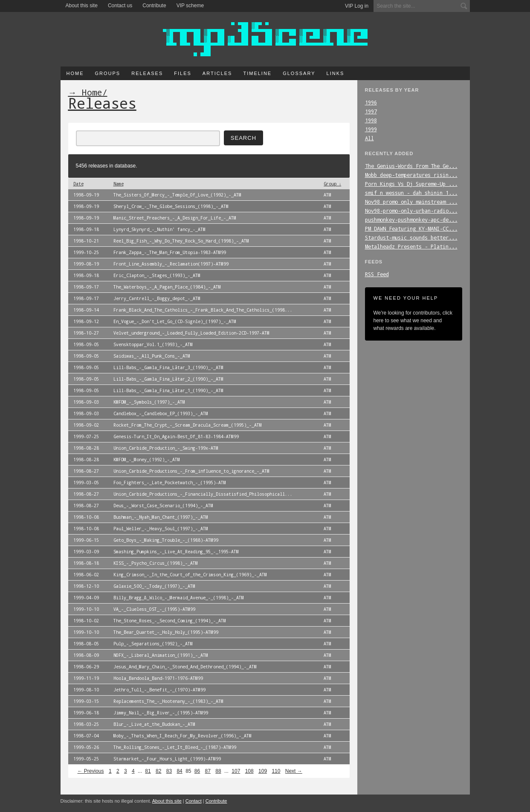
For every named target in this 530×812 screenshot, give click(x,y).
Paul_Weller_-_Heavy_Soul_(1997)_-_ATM (161, 529)
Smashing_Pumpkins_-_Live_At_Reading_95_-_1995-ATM (176, 552)
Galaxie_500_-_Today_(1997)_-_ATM (154, 586)
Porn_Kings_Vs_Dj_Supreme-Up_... (411, 184)
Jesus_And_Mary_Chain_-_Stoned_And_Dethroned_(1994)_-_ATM (185, 667)
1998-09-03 (86, 402)
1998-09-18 (86, 229)
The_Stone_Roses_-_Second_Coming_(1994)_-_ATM (170, 621)
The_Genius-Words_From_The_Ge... (411, 166)
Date (78, 184)
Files (183, 73)
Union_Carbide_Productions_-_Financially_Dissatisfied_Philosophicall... (203, 494)
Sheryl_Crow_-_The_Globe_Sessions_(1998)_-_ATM (171, 206)
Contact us (120, 6)
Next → (294, 771)
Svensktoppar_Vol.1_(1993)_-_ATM (153, 344)
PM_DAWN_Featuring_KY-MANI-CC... (411, 228)
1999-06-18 (86, 713)
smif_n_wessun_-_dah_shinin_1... (411, 193)
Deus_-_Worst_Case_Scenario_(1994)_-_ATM (163, 506)
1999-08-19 (86, 264)
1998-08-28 (86, 448)
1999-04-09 (86, 598)
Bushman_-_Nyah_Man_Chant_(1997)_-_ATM (161, 517)
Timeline (257, 73)
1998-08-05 (86, 644)
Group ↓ (332, 184)
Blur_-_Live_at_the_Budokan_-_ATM (154, 724)
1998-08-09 (86, 655)
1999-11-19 (86, 678)
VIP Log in (357, 6)
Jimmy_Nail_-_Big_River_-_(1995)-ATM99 (161, 713)
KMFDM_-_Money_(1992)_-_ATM (147, 459)
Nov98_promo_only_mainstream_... (411, 202)
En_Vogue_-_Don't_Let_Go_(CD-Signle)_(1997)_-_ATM (175, 321)
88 (218, 771)
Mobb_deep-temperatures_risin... (411, 175)
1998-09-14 (86, 310)
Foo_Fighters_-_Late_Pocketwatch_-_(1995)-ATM (170, 483)
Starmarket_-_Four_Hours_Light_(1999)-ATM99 (167, 759)
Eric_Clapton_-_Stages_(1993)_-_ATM (157, 275)
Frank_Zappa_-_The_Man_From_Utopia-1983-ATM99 (170, 252)
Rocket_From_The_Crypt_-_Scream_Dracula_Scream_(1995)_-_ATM (188, 425)
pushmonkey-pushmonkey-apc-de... (411, 220)
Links (336, 73)
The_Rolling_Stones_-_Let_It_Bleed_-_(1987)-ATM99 (175, 747)
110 (276, 771)
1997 (371, 111)
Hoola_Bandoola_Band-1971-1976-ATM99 (158, 678)
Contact (194, 801)
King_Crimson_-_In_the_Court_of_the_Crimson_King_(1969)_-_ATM (190, 575)
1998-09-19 (86, 195)
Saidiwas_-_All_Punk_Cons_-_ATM (152, 356)
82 (158, 771)
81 (148, 771)
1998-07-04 (86, 736)
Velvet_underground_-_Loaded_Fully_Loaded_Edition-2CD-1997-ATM (191, 333)
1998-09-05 (86, 344)
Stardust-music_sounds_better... (411, 237)
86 (197, 771)
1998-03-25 (86, 724)
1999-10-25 (86, 252)
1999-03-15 (86, 701)
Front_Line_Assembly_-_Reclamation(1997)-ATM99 (171, 264)
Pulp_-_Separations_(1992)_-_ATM (153, 644)
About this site (82, 6)
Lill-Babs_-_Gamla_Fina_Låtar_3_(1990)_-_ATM (168, 367)
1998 (371, 120)
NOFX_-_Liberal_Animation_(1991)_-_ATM (161, 655)
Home (75, 73)
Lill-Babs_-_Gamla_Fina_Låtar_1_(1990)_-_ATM (168, 390)
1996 (371, 102)
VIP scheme (190, 6)
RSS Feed (377, 274)
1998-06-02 (86, 575)
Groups (108, 73)
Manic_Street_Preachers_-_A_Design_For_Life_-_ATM (175, 218)
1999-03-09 (86, 552)
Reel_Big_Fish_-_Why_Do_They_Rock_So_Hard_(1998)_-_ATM (181, 241)
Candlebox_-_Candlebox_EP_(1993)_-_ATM (161, 413)
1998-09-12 (86, 321)
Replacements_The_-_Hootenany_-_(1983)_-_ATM (168, 701)
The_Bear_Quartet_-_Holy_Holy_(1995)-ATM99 (166, 632)
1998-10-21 (86, 241)
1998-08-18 (86, 563)
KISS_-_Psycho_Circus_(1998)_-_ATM (156, 563)
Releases (147, 73)
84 (179, 771)
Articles (217, 73)
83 (169, 771)
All (369, 138)
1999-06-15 (86, 540)
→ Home (85, 92)
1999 (371, 129)
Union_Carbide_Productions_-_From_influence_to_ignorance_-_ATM (191, 471)
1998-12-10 (86, 586)
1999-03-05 (86, 483)
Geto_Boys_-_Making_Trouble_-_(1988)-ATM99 (166, 540)
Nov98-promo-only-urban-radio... (411, 211)
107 (236, 771)
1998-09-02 (86, 425)
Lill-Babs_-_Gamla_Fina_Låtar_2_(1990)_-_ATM (168, 379)
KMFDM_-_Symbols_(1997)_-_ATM (149, 402)
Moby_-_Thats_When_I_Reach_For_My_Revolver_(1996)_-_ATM (182, 736)
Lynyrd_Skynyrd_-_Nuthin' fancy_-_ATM (159, 229)
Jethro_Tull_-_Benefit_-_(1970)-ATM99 (159, 690)
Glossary (299, 73)
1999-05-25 (86, 759)
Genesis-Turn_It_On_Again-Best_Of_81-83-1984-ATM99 (176, 436)
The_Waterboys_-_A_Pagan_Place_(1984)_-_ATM (167, 287)
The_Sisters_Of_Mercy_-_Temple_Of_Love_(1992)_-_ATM (177, 195)
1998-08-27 (86, 471)
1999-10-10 (86, 609)
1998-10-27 (86, 333)
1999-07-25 (86, 436)
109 (263, 771)
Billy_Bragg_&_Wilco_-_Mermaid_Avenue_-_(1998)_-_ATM (179, 598)
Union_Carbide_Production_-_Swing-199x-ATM (166, 448)
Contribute (154, 6)
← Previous (91, 771)
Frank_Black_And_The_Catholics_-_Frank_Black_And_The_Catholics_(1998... (203, 310)
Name (119, 184)
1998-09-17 (86, 287)
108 (249, 771)
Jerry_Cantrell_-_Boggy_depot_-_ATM (157, 298)
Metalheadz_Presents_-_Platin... (411, 246)
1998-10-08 (86, 517)
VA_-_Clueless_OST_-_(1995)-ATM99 (154, 609)
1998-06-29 (86, 667)
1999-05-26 (86, 747)
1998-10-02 (86, 621)
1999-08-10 (86, 690)
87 (208, 771)
